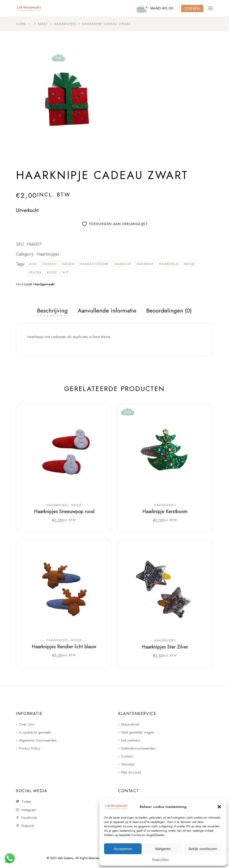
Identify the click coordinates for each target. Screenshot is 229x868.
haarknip (145, 264)
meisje (190, 264)
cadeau (49, 264)
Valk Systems (65, 858)
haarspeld (169, 264)
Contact (127, 756)
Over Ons (27, 724)
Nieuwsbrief (130, 724)
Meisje (76, 505)
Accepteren (123, 849)
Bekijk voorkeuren (203, 849)
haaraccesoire (94, 264)
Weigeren (163, 849)
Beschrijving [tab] (52, 310)
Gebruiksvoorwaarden (138, 748)
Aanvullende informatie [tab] (107, 310)
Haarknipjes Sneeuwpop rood (64, 512)
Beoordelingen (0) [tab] (169, 310)
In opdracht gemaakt (35, 732)
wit (66, 272)
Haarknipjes (48, 254)
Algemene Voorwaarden (38, 740)
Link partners (131, 740)
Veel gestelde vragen (138, 732)
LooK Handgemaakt (39, 284)
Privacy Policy (160, 860)
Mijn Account (131, 772)
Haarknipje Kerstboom (165, 512)
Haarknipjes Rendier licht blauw (64, 647)
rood (52, 272)
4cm (33, 264)
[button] (219, 807)
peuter (35, 272)
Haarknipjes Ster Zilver (165, 647)
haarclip (122, 264)
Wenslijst (128, 764)
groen (68, 264)
